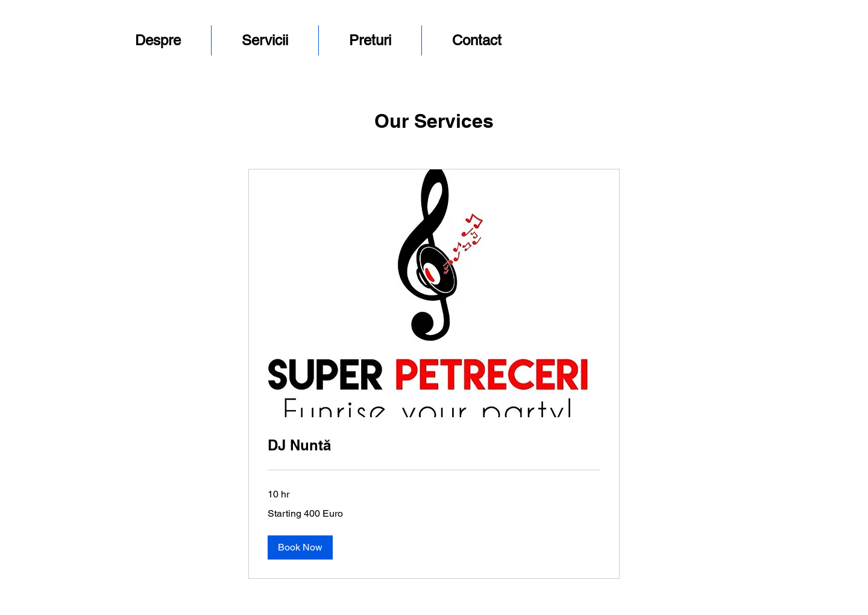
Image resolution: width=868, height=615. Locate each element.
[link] (434, 446)
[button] (300, 547)
